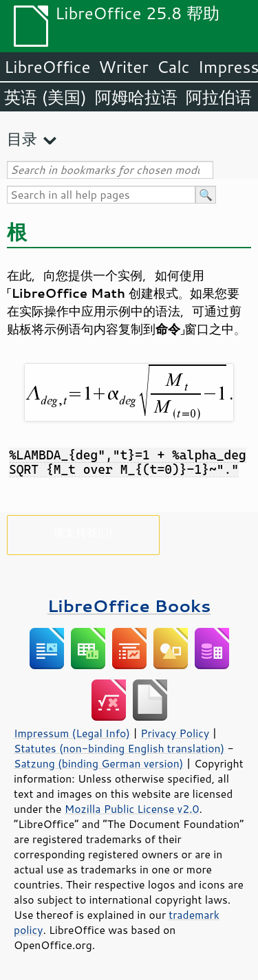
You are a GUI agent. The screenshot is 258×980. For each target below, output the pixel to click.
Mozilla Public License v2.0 (132, 809)
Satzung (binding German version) (99, 763)
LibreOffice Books (129, 606)
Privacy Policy (175, 733)
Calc (173, 67)
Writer (123, 67)
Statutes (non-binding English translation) (119, 748)
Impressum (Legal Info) (72, 733)
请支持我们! (83, 532)
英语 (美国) (45, 97)
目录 (22, 139)
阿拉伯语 (219, 97)
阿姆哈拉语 (136, 97)
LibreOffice (47, 67)
